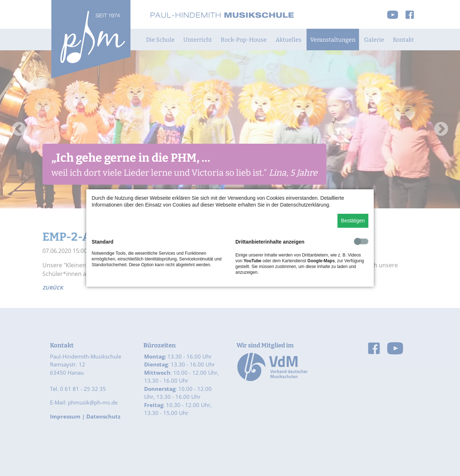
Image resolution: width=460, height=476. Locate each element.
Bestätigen (353, 221)
